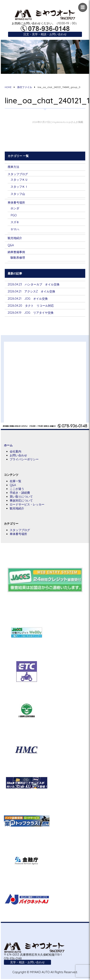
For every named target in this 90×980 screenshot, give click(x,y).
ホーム (8, 445)
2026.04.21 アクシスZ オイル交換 (31, 291)
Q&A (11, 245)
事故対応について (21, 501)
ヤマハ (15, 229)
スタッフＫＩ (19, 187)
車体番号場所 (16, 203)
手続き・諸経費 (20, 493)
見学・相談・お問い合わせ (27, 962)
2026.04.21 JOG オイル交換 (28, 299)
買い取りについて (21, 497)
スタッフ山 (18, 194)
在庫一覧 (15, 481)
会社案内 (15, 451)
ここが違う (17, 489)
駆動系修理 (18, 258)
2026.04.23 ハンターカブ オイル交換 (34, 284)
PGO (14, 215)
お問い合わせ (18, 455)
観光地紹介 (15, 238)
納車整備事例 (16, 252)
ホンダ (15, 208)
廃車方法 (13, 167)
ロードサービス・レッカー (27, 504)
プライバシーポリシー (24, 459)
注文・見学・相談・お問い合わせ (45, 34)
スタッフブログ (18, 174)
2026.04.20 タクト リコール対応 (31, 306)
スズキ (15, 222)
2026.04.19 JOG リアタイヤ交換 (31, 313)
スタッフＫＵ (19, 180)
